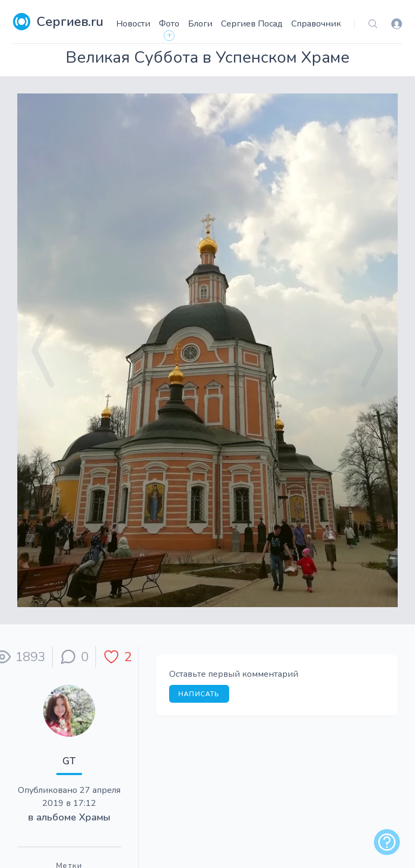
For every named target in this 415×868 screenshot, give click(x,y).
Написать (199, 694)
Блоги (200, 24)
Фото (169, 24)
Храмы (95, 817)
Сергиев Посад (252, 24)
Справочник (316, 24)
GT (69, 761)
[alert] (387, 842)
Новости (133, 24)
